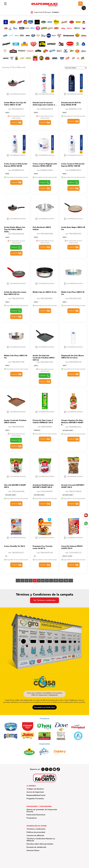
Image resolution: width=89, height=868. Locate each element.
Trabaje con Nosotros (35, 789)
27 (61, 581)
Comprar (14, 122)
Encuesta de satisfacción (36, 847)
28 (66, 581)
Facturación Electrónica (36, 815)
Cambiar (55, 12)
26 (56, 581)
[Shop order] (76, 68)
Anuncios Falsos (33, 850)
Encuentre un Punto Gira (45, 707)
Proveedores (32, 818)
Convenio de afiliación (35, 835)
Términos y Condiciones (36, 829)
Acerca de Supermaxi (35, 792)
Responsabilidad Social (36, 795)
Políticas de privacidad (36, 832)
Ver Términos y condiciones (44, 600)
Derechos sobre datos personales (40, 844)
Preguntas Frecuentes (35, 798)
